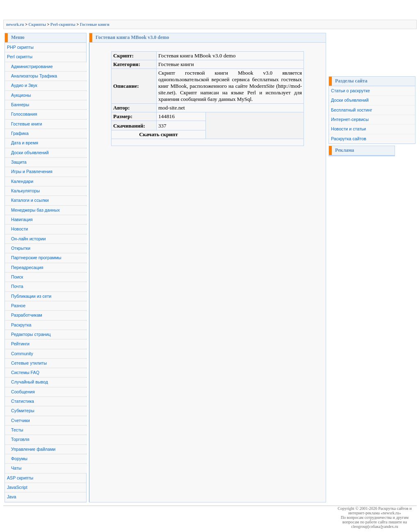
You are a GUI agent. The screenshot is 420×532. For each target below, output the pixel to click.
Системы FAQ (25, 372)
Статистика (23, 401)
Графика (20, 133)
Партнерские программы (36, 258)
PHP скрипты (20, 47)
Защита (19, 162)
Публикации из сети (31, 296)
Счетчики (21, 420)
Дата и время (25, 143)
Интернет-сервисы (350, 119)
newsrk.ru (15, 24)
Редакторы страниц (31, 334)
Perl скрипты (20, 57)
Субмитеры (23, 411)
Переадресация (27, 267)
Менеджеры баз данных (35, 210)
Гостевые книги (95, 24)
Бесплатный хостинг (352, 110)
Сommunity (22, 354)
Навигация (22, 219)
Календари (22, 181)
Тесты (17, 430)
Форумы (19, 459)
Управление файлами (33, 449)
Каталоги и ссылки (30, 200)
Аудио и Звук (24, 85)
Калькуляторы (25, 191)
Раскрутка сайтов (349, 139)
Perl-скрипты (63, 24)
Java (12, 497)
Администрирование (32, 66)
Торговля (20, 439)
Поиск (17, 277)
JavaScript (17, 487)
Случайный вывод (30, 382)
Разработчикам (27, 315)
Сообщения (23, 392)
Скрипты (37, 24)
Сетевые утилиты (29, 363)
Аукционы (21, 95)
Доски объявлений (30, 153)
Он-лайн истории (28, 239)
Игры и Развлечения (32, 171)
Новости (19, 229)
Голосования (24, 114)
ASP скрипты (20, 478)
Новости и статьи (348, 129)
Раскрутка (21, 325)
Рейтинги (20, 344)
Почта (17, 286)
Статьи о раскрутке (350, 91)
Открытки (21, 248)
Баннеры (20, 105)
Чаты (16, 468)
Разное (18, 306)
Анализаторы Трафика (34, 76)
